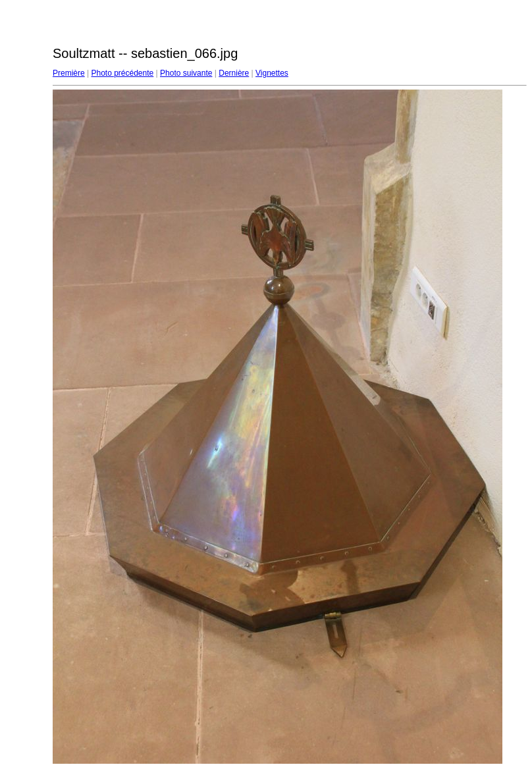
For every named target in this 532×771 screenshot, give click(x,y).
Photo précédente (122, 73)
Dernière (234, 73)
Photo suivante (186, 73)
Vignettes (272, 73)
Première (69, 73)
